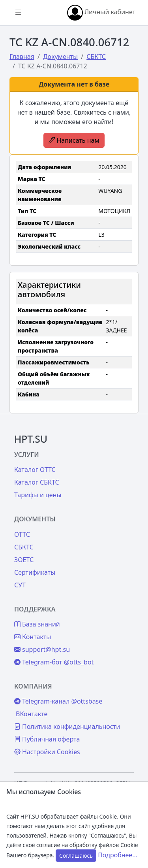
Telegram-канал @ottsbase (58, 701)
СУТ (20, 585)
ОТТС (22, 534)
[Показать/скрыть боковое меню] (18, 13)
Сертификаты (35, 572)
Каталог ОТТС (35, 470)
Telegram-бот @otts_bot (54, 662)
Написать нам (74, 140)
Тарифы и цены (38, 495)
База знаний (37, 624)
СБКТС (24, 547)
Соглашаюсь (76, 856)
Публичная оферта (47, 739)
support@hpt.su (42, 649)
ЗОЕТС (24, 560)
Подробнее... (118, 855)
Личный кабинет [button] (101, 13)
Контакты (33, 637)
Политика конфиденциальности (67, 726)
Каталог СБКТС (37, 482)
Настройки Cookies (47, 752)
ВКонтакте (32, 714)
